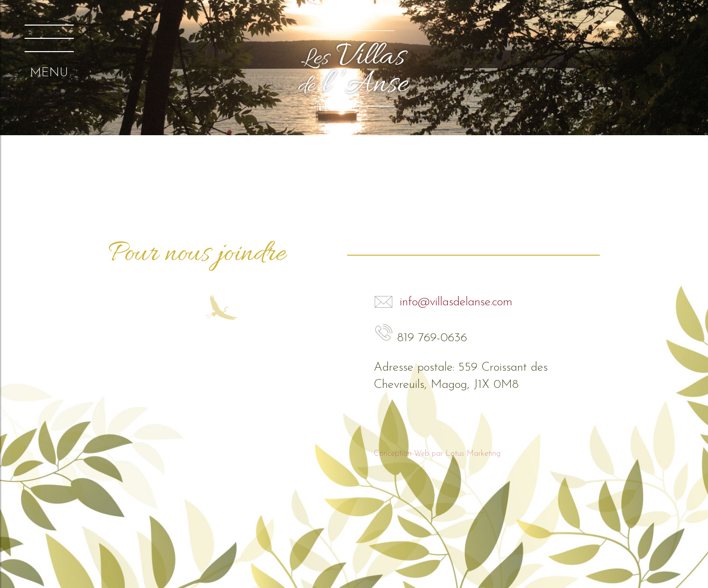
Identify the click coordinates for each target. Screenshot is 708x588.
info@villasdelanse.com (443, 302)
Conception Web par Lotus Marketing (437, 454)
